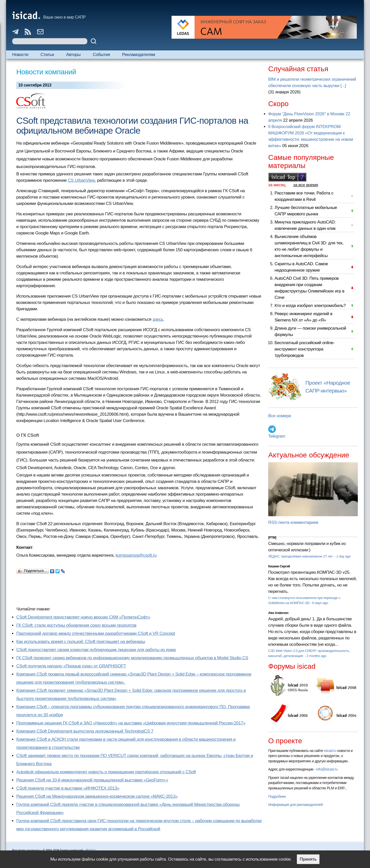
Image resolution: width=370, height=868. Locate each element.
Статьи (47, 55)
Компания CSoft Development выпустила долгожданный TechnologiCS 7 (85, 731)
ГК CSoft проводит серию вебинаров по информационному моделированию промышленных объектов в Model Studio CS (132, 658)
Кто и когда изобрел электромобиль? (310, 306)
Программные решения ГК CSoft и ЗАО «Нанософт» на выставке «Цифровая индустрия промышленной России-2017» (131, 723)
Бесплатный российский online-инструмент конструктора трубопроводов (305, 349)
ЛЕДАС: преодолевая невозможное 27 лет (301, 556)
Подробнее (277, 796)
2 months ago (316, 656)
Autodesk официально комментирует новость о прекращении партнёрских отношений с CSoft (106, 772)
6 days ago (320, 603)
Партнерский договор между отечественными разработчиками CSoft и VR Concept (96, 633)
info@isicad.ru (327, 769)
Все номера (280, 416)
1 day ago (343, 556)
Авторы (73, 55)
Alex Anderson (278, 613)
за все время (306, 185)
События (102, 55)
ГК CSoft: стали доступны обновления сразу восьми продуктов (76, 625)
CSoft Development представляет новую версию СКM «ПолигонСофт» (83, 617)
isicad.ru (330, 751)
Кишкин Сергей (279, 566)
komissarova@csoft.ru (136, 555)
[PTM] (272, 538)
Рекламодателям (139, 55)
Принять (308, 859)
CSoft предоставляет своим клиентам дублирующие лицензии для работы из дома (96, 650)
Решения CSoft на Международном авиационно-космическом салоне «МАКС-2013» (97, 796)
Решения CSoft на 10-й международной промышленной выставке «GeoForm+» (92, 780)
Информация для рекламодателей (295, 805)
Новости (20, 55)
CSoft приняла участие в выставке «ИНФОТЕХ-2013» (68, 788)
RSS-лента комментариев (293, 522)
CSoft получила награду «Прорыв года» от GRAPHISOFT (71, 666)
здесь (158, 319)
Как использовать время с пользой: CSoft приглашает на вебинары (81, 642)
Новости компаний (46, 72)
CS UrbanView (81, 180)
